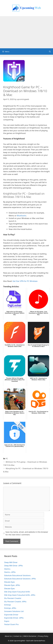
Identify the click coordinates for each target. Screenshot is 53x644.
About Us (8, 636)
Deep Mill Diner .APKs (14, 566)
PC (7, 459)
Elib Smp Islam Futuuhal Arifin (17, 592)
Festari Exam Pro (11, 624)
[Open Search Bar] (50, 52)
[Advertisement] (26, 32)
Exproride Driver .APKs (14, 618)
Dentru (7, 569)
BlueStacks (22, 216)
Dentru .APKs (10, 572)
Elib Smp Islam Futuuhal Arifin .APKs (20, 595)
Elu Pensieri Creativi (13, 598)
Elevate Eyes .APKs (12, 585)
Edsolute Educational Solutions (17, 575)
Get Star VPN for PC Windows (25, 281)
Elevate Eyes (9, 582)
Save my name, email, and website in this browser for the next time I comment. (27, 533)
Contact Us (17, 636)
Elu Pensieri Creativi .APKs (15, 602)
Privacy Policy (43, 636)
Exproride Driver (11, 615)
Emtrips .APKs (10, 608)
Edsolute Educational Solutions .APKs (20, 579)
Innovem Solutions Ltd (14, 611)
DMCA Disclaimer (30, 636)
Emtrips (8, 605)
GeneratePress (40, 641)
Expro (7, 621)
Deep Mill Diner (11, 562)
